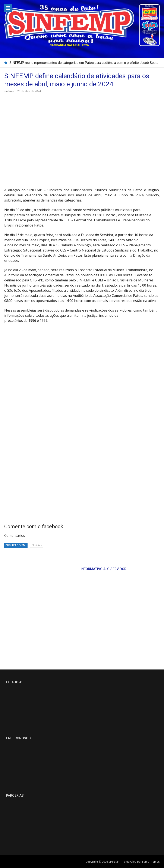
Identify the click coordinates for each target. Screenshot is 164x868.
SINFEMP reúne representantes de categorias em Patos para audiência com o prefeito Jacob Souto (84, 63)
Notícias (37, 545)
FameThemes (151, 862)
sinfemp (9, 91)
